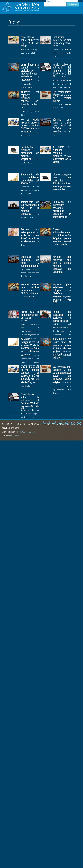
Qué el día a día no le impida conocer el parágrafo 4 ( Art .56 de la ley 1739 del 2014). (30, 374)
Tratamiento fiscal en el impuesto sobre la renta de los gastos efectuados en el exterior (62, 348)
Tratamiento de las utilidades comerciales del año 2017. (30, 179)
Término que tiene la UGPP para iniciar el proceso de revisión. (62, 126)
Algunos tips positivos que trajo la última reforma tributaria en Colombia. (62, 264)
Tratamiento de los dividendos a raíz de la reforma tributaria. (30, 208)
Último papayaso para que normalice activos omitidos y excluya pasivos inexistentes (62, 182)
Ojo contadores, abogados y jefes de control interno (62, 97)
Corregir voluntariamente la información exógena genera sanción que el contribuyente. (62, 237)
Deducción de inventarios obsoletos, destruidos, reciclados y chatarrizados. (62, 209)
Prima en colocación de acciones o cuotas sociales (62, 316)
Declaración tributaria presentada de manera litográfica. (30, 153)
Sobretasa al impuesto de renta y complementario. (30, 261)
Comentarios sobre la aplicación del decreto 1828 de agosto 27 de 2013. (30, 402)
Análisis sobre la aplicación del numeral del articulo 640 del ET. (62, 71)
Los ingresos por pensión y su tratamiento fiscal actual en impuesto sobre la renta (62, 374)
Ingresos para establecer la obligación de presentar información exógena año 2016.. (62, 293)
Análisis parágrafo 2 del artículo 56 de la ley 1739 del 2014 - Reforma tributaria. (30, 347)
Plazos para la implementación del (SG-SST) (30, 315)
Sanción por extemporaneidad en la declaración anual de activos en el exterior (30, 235)
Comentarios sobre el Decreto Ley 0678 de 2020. (30, 42)
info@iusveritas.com (27, 432)
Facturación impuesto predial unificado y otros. (62, 40)
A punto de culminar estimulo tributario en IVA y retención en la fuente (62, 155)
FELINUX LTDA (15, 435)
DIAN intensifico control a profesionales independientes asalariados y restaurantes (30, 72)
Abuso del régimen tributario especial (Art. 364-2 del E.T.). (30, 98)
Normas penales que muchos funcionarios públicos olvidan (30, 289)
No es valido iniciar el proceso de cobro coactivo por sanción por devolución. (30, 126)
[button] (73, 4)
